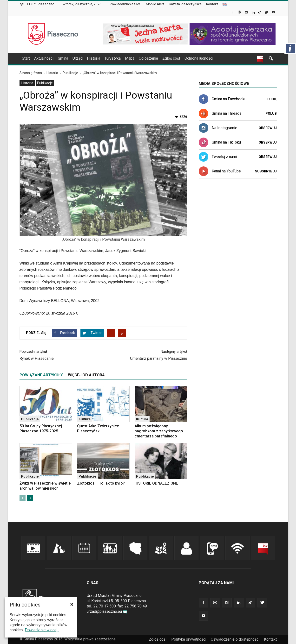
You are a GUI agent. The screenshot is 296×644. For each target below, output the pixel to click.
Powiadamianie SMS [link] (126, 4)
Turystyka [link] (113, 58)
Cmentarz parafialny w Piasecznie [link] (159, 358)
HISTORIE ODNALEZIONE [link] (156, 483)
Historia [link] (94, 58)
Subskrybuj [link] (266, 171)
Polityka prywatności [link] (189, 639)
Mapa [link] (130, 58)
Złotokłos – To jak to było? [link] (101, 483)
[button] (72, 604)
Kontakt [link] (212, 4)
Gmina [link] (63, 58)
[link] (233, 13)
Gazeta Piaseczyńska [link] (185, 4)
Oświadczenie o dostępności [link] (235, 639)
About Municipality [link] (225, 4)
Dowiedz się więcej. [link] (42, 630)
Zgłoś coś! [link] (171, 58)
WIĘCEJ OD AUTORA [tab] (86, 375)
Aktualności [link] (44, 58)
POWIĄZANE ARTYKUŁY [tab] (41, 375)
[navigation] (142, 58)
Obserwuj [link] (268, 128)
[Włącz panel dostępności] (290, 49)
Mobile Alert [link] (155, 4)
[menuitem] (128, 4)
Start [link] (26, 58)
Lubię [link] (272, 99)
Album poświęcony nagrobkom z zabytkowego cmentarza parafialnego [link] (159, 431)
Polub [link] (271, 114)
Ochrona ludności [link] (199, 58)
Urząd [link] (78, 58)
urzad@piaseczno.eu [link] (107, 611)
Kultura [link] (85, 419)
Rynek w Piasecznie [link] (37, 358)
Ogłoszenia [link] (148, 58)
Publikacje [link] (45, 83)
